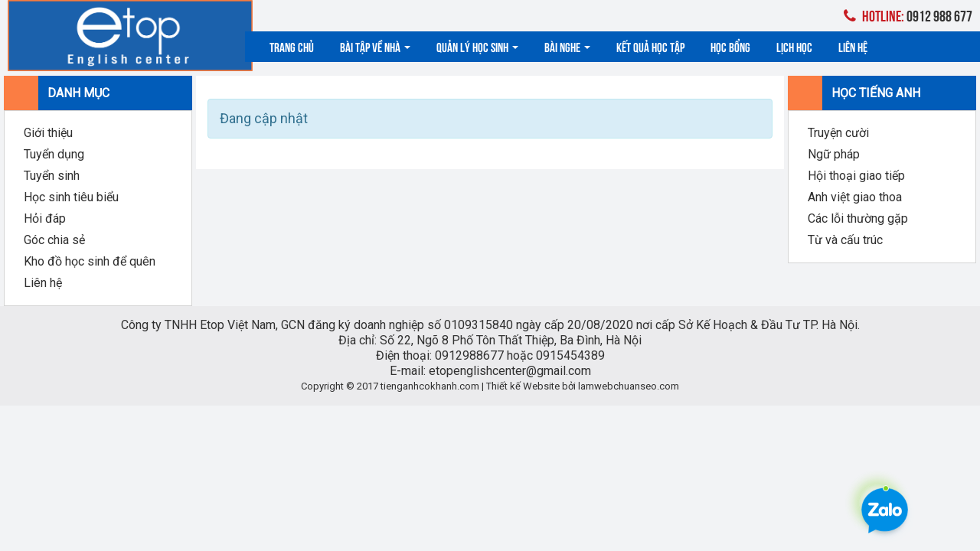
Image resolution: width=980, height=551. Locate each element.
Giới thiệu (48, 133)
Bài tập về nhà (375, 46)
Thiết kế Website (523, 386)
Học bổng (730, 46)
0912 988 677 (908, 15)
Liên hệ (853, 46)
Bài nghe (567, 46)
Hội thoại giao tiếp (856, 176)
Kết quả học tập (650, 46)
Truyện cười (838, 133)
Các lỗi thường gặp (858, 218)
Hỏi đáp (45, 218)
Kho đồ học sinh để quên (90, 261)
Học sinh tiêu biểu (71, 197)
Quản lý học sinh (477, 46)
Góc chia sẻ (54, 240)
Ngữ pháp (834, 154)
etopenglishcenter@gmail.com (510, 371)
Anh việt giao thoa (855, 197)
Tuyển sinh (52, 176)
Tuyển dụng (54, 154)
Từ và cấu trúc (845, 240)
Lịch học (794, 46)
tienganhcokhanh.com (430, 386)
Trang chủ (292, 46)
